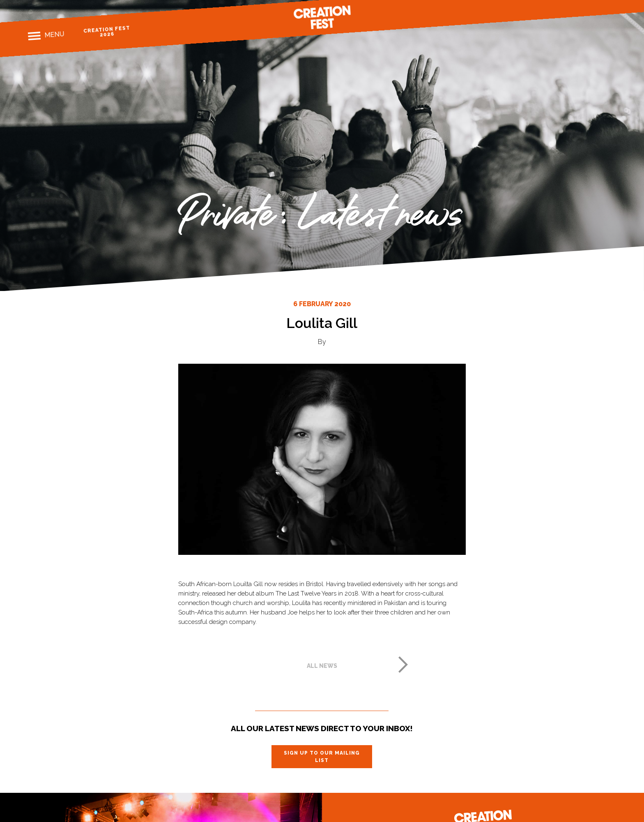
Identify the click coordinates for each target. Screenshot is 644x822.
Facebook (569, 8)
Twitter (597, 6)
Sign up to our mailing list (322, 757)
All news (322, 666)
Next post (403, 665)
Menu (54, 35)
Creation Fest (322, 17)
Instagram (583, 7)
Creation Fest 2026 (107, 31)
